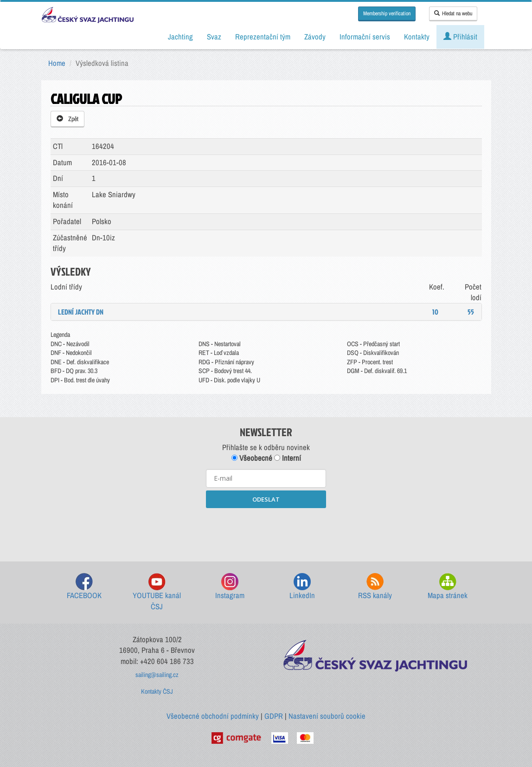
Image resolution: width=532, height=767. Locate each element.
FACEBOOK (84, 587)
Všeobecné (252, 458)
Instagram (230, 587)
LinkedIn (302, 587)
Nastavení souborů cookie (327, 716)
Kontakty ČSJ (157, 691)
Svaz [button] (214, 37)
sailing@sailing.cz (157, 675)
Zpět (67, 119)
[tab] (266, 312)
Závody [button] (315, 37)
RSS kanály (375, 587)
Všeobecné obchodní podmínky (213, 716)
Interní (288, 458)
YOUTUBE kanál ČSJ (157, 592)
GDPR (274, 716)
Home (57, 63)
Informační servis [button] (365, 37)
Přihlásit (460, 37)
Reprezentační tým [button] (263, 37)
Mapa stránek (448, 587)
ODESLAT (266, 499)
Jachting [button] (180, 37)
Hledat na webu (453, 13)
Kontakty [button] (417, 37)
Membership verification (387, 13)
